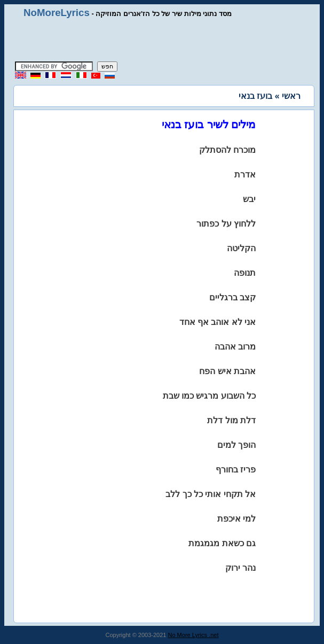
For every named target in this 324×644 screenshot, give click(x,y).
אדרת (245, 174)
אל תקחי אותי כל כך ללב (211, 494)
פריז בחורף (236, 470)
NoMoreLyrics (57, 13)
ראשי (291, 96)
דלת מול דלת (231, 420)
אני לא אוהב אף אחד (218, 322)
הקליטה (241, 248)
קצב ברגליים (232, 297)
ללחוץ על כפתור (226, 224)
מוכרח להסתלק (227, 150)
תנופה (245, 273)
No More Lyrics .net (193, 635)
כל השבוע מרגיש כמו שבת (210, 396)
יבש (249, 199)
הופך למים (236, 445)
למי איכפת (236, 519)
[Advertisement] (162, 40)
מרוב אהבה (235, 347)
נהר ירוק (240, 568)
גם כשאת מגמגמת (222, 543)
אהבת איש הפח (227, 371)
